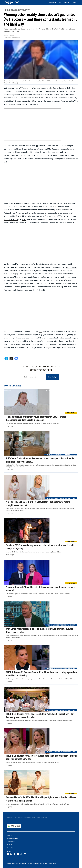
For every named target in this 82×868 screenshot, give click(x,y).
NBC (24, 219)
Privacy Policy (11, 842)
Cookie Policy (11, 845)
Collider (7, 162)
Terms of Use (11, 848)
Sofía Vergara (39, 149)
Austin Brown (26, 146)
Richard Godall (39, 223)
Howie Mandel (21, 152)
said (52, 274)
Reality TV (52, 3)
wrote (55, 341)
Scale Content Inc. (42, 817)
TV (60, 3)
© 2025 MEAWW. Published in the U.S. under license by (22, 817)
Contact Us (10, 851)
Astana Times (9, 213)
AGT (74, 98)
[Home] (12, 3)
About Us (10, 835)
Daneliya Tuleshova (31, 203)
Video (74, 3)
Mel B (50, 149)
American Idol (66, 101)
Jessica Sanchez (56, 213)
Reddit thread (71, 267)
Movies (67, 3)
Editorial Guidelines (12, 839)
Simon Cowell (36, 152)
